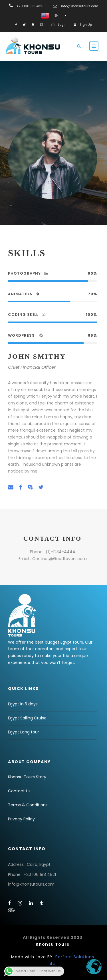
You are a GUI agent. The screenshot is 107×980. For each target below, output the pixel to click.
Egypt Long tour (24, 732)
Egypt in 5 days (23, 704)
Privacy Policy (21, 819)
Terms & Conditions (28, 805)
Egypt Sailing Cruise (27, 718)
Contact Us (19, 791)
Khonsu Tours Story (27, 777)
